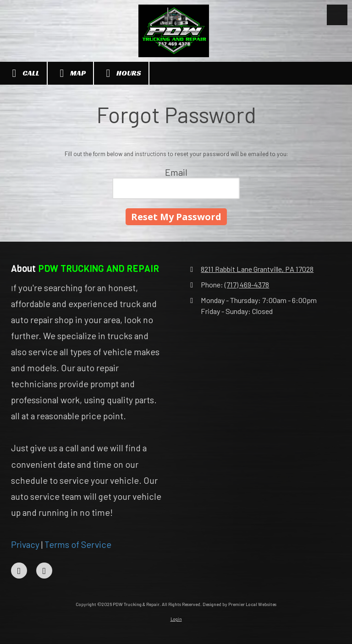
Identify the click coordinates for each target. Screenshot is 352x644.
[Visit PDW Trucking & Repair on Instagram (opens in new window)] (44, 571)
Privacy (25, 544)
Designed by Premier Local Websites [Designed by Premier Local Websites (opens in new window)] (239, 604)
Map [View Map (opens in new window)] (70, 73)
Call (23, 73)
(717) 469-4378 (247, 284)
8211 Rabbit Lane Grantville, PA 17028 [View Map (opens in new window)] (257, 269)
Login (176, 619)
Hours (121, 73)
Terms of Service (78, 544)
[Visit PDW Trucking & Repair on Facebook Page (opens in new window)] (19, 571)
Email (176, 172)
